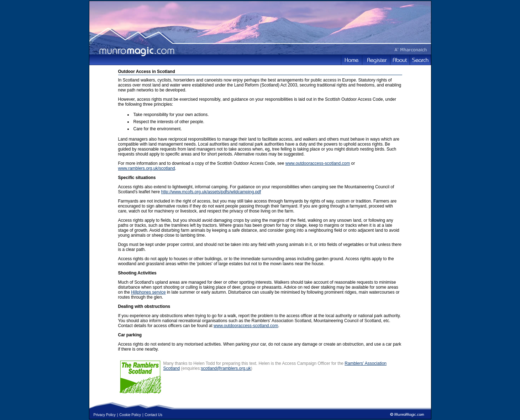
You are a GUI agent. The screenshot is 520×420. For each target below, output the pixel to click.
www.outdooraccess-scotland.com (318, 163)
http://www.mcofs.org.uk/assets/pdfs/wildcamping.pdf (211, 192)
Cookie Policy (130, 415)
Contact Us (154, 415)
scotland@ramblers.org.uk (226, 368)
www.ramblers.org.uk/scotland (147, 168)
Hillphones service (148, 292)
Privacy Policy (105, 415)
